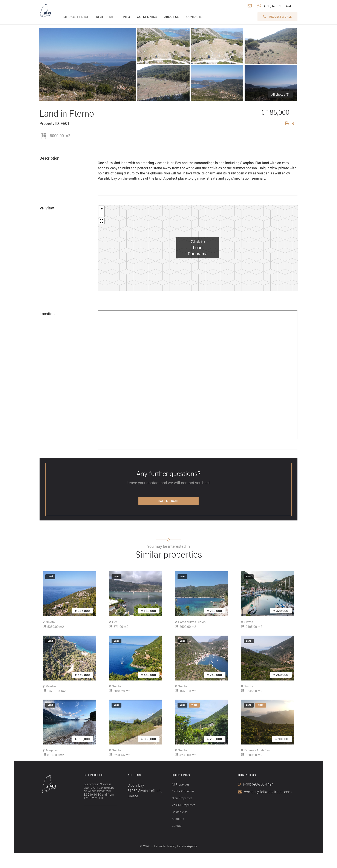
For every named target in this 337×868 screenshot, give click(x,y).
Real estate (106, 17)
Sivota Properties (183, 791)
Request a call (278, 17)
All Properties (181, 784)
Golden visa (147, 17)
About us (172, 17)
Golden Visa (180, 812)
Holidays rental (75, 17)
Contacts (194, 17)
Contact (177, 826)
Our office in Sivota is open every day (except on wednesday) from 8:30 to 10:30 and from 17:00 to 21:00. (99, 791)
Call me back (168, 501)
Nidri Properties (182, 798)
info (126, 17)
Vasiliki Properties (184, 805)
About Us (178, 819)
